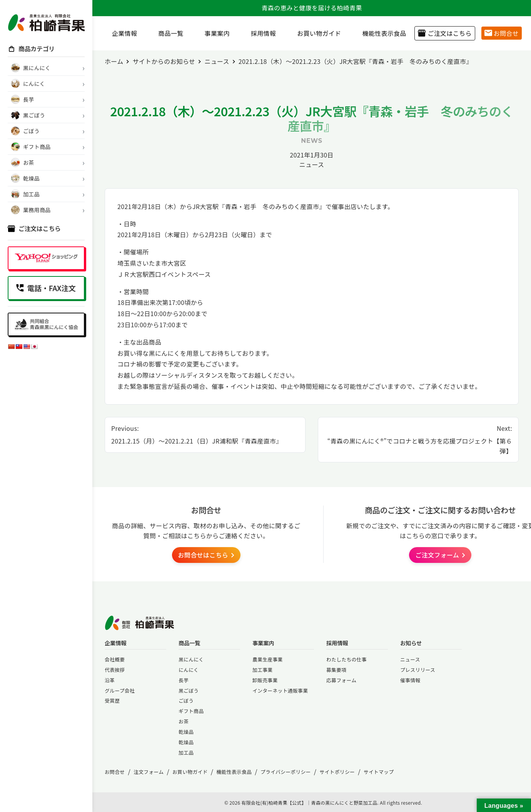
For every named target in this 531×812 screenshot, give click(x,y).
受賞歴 (112, 701)
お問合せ (502, 33)
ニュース (312, 164)
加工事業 (262, 670)
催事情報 (410, 680)
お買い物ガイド (316, 33)
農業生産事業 (268, 659)
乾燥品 (186, 732)
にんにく (189, 670)
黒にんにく (191, 659)
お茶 (184, 721)
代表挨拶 (115, 670)
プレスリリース (418, 670)
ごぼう (186, 701)
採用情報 (260, 33)
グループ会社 (120, 691)
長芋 (184, 680)
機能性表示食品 (381, 33)
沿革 (110, 680)
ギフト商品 (191, 711)
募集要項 (336, 670)
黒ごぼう (189, 691)
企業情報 (122, 33)
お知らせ (411, 643)
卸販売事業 (265, 680)
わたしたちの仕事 (346, 659)
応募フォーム (341, 680)
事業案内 (214, 33)
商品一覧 (168, 33)
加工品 (186, 753)
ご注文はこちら (445, 33)
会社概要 (115, 659)
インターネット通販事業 (280, 691)
